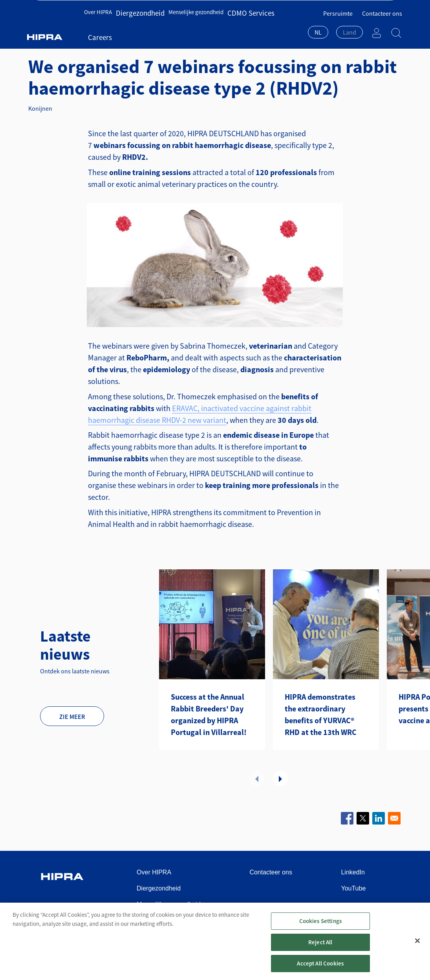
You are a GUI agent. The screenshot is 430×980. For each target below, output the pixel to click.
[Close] (417, 951)
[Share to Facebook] (347, 818)
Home (43, 41)
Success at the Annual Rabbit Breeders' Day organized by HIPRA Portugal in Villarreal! (209, 714)
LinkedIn (353, 872)
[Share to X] (363, 818)
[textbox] (349, 27)
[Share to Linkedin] (379, 818)
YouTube (353, 888)
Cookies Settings (320, 932)
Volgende (280, 779)
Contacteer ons (382, 8)
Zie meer (72, 717)
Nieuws (116, 41)
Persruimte (338, 8)
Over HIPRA (100, 27)
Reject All (320, 953)
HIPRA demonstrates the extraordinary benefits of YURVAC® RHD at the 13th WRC (321, 714)
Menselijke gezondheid (187, 27)
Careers (268, 27)
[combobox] (318, 28)
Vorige (257, 779)
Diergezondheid (137, 27)
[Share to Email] (394, 818)
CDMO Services (237, 27)
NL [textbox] (318, 27)
